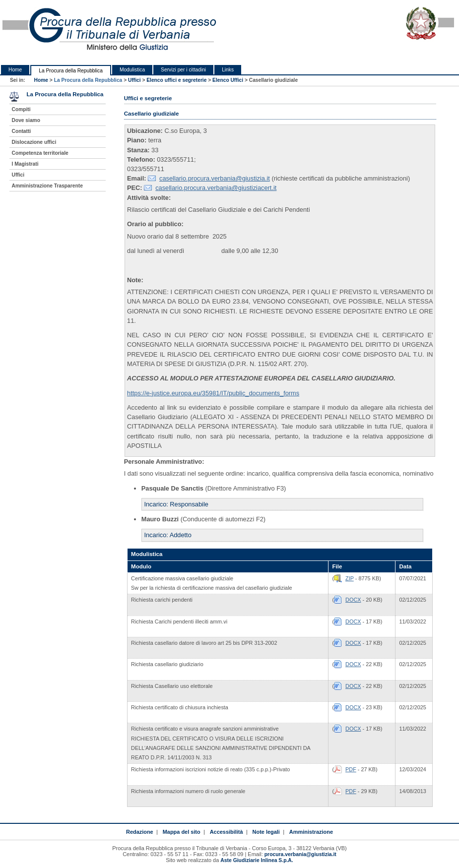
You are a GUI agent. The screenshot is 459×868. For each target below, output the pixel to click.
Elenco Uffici (228, 80)
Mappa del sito (182, 832)
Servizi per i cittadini (183, 70)
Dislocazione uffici (34, 142)
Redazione (140, 832)
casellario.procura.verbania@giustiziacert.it (216, 188)
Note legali (266, 832)
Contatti (22, 131)
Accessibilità (227, 832)
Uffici (134, 80)
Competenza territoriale (40, 153)
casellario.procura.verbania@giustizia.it (215, 178)
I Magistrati (25, 164)
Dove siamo (26, 120)
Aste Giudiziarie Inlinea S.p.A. (257, 860)
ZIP (350, 578)
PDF (351, 769)
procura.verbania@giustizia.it (300, 854)
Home (15, 70)
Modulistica (132, 70)
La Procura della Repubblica (71, 71)
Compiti (21, 109)
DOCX (353, 600)
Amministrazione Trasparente (47, 186)
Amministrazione (311, 832)
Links (228, 70)
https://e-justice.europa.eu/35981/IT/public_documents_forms (213, 393)
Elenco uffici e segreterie (176, 80)
